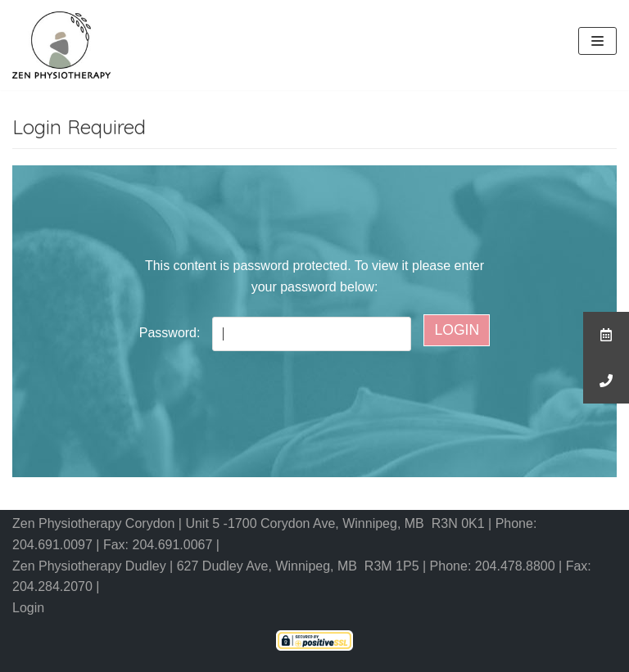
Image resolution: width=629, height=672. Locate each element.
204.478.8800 (517, 566)
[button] (606, 381)
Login (28, 608)
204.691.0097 (54, 545)
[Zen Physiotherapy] (61, 45)
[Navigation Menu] (597, 41)
